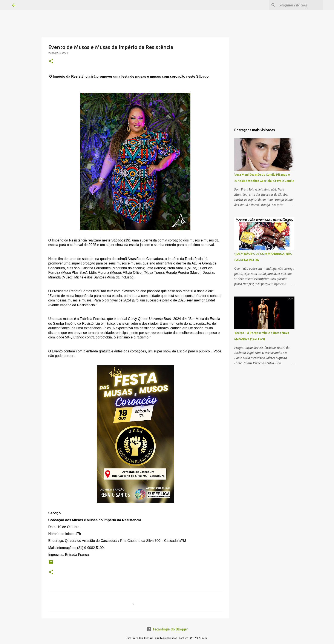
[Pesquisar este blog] (300, 5)
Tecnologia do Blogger (167, 629)
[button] (51, 61)
